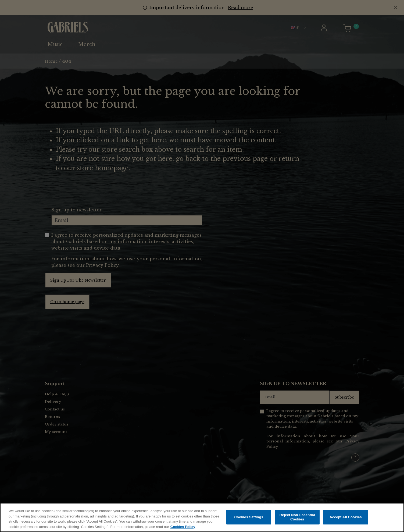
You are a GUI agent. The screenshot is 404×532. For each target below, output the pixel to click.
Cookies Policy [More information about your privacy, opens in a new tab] (183, 528)
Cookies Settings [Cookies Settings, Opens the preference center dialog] (249, 518)
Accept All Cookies (346, 518)
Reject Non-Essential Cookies (297, 518)
